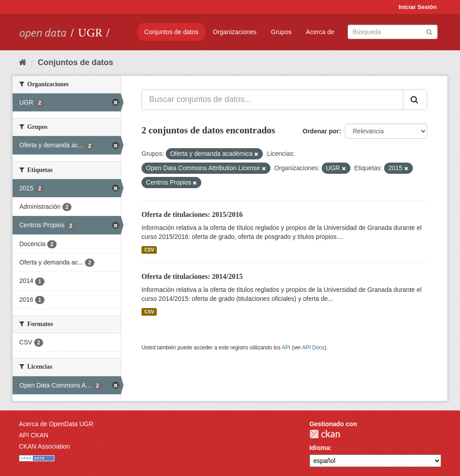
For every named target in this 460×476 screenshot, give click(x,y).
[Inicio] (23, 62)
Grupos (281, 32)
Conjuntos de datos (171, 32)
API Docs (314, 348)
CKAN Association (44, 446)
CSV (149, 250)
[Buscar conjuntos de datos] (393, 32)
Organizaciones (235, 32)
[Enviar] (429, 31)
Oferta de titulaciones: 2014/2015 (192, 276)
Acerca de (320, 32)
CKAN (325, 434)
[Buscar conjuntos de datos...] (272, 100)
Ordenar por (321, 131)
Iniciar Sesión (418, 7)
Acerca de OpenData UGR (56, 424)
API (286, 348)
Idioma (320, 448)
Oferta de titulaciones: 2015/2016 (192, 214)
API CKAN (33, 435)
